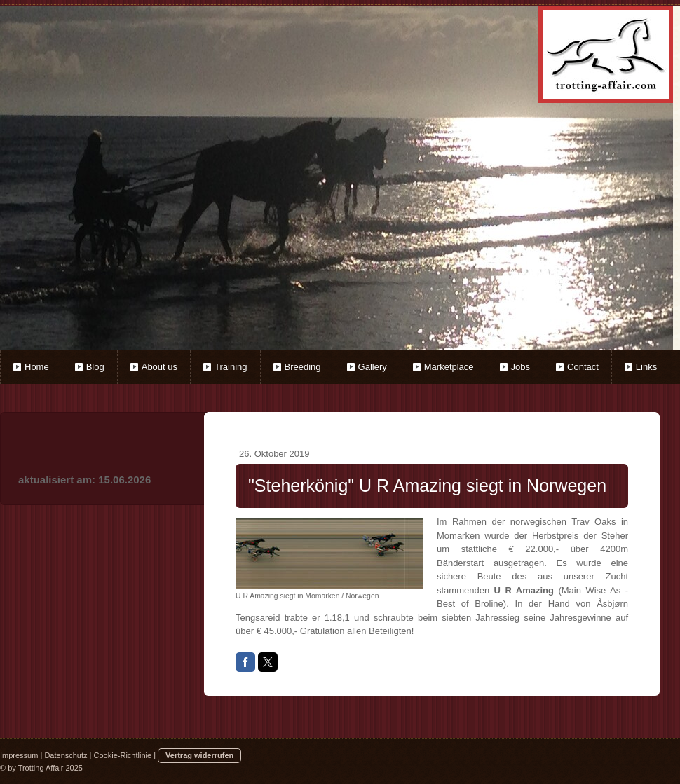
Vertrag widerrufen (199, 755)
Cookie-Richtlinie (123, 755)
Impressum (19, 755)
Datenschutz (66, 755)
